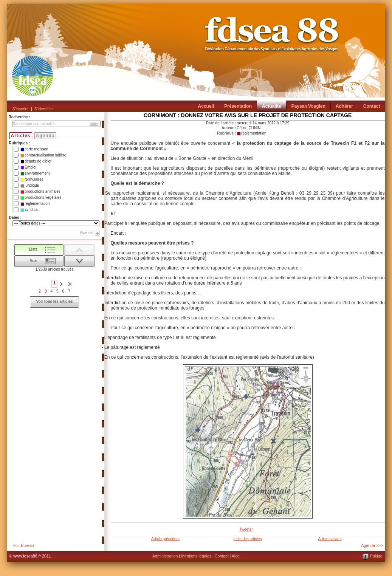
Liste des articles (248, 539)
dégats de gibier (36, 161)
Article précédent (165, 539)
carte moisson (34, 149)
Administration (165, 556)
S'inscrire (21, 109)
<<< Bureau (23, 545)
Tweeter (246, 529)
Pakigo (376, 556)
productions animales (40, 192)
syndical (29, 210)
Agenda (45, 136)
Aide (236, 556)
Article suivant (330, 539)
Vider (94, 124)
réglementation (35, 204)
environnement (35, 173)
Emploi (28, 167)
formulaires (32, 180)
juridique (30, 186)
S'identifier (44, 109)
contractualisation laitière (43, 155)
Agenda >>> (372, 545)
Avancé (86, 233)
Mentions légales (196, 556)
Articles (21, 136)
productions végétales (41, 198)
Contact (222, 556)
